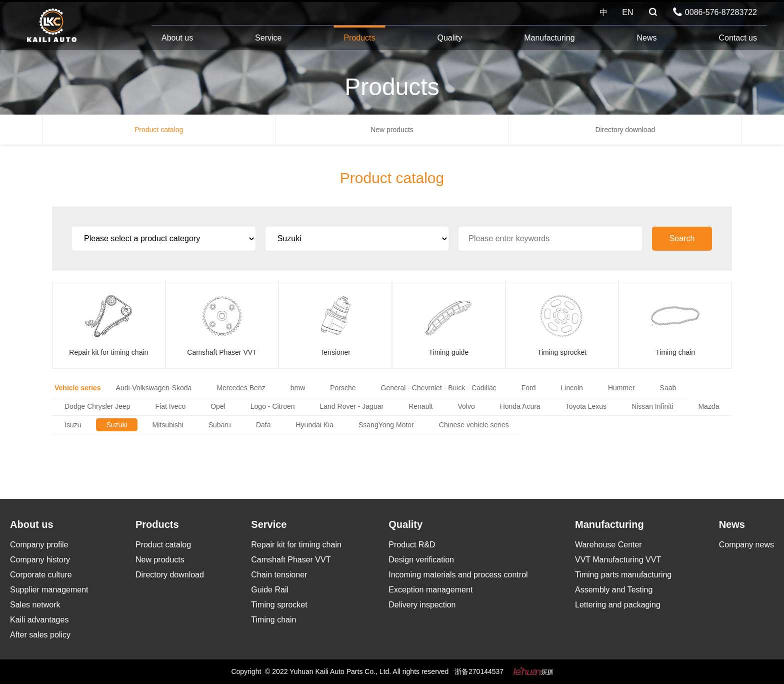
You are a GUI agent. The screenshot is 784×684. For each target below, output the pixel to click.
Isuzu (73, 425)
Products (359, 38)
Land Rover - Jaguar (352, 406)
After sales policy (40, 635)
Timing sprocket (279, 605)
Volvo (466, 406)
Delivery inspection (422, 605)
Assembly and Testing (614, 590)
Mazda (708, 406)
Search (682, 238)
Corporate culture (41, 575)
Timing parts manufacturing (623, 575)
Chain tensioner (279, 575)
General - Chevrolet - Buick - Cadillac (439, 388)
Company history (40, 560)
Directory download (625, 130)
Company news (746, 545)
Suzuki (116, 425)
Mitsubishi (168, 425)
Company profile (39, 545)
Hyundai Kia (314, 425)
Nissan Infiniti (652, 406)
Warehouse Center (608, 545)
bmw (298, 388)
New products (392, 130)
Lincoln (572, 388)
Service (268, 38)
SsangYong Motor (386, 425)
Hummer (621, 388)
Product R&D (412, 545)
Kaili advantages (39, 620)
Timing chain (273, 620)
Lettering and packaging (618, 605)
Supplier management (49, 590)
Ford (529, 388)
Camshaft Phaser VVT (291, 560)
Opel (218, 406)
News (647, 38)
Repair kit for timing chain (296, 545)
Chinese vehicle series (474, 425)
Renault (420, 406)
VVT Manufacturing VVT (618, 560)
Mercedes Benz (241, 388)
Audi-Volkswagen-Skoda (154, 388)
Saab (668, 388)
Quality (449, 38)
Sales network (35, 605)
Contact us (737, 38)
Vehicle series (78, 388)
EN (627, 12)
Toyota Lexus (586, 406)
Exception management (430, 590)
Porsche (343, 388)
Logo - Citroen (273, 406)
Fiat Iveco (171, 406)
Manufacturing (549, 38)
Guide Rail (270, 590)
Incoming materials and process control (458, 575)
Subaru (220, 425)
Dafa (263, 425)
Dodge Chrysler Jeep (97, 406)
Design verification (421, 560)
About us (177, 38)
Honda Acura (520, 406)
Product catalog (159, 130)
